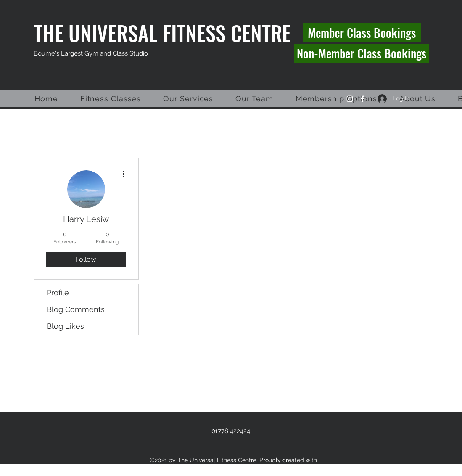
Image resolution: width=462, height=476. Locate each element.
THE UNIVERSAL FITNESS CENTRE (162, 33)
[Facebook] (362, 99)
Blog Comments (76, 309)
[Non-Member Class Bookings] (362, 53)
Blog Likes (65, 326)
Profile (58, 292)
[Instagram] (350, 99)
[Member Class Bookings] (362, 33)
